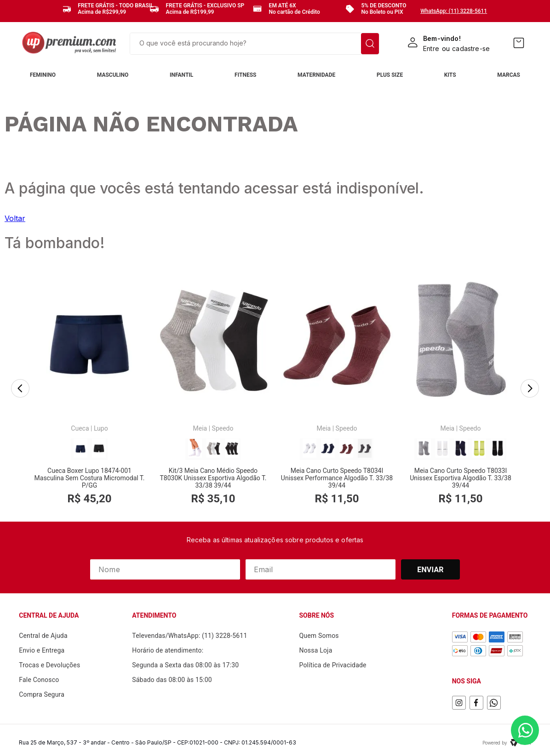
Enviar (430, 570)
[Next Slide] (530, 389)
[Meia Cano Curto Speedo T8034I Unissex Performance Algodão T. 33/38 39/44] (337, 389)
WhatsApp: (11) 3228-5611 (454, 11)
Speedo (223, 428)
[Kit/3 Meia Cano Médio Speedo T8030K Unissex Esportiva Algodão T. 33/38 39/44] (213, 389)
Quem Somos (319, 636)
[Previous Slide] (20, 389)
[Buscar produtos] (370, 44)
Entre (431, 48)
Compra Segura (42, 694)
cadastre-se (471, 48)
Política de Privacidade (332, 665)
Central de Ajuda (43, 636)
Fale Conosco (39, 680)
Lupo (101, 428)
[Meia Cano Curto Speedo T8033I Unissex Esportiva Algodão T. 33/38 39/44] (461, 389)
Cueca (80, 428)
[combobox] (255, 44)
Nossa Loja (315, 650)
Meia (200, 428)
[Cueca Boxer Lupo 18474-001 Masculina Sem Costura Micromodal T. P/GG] (89, 389)
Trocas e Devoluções (49, 665)
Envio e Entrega (42, 650)
